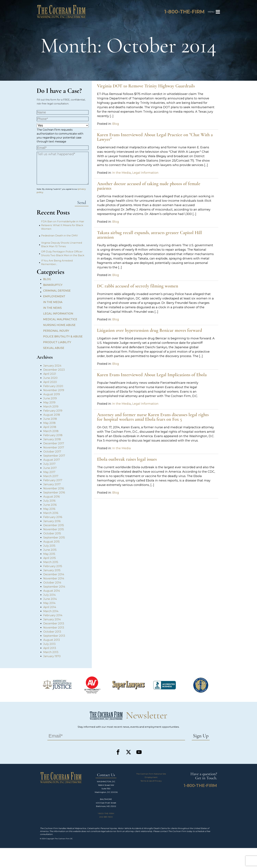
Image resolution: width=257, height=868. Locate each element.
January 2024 (52, 366)
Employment (151, 777)
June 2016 (50, 505)
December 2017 (54, 443)
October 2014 (52, 583)
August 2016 (51, 497)
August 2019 (52, 394)
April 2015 (50, 558)
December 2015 (54, 525)
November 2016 (54, 488)
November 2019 (54, 390)
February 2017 (53, 480)
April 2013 (50, 648)
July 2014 (49, 595)
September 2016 (54, 493)
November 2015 (54, 529)
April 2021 (50, 374)
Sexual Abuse (54, 348)
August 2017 (52, 460)
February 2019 (53, 411)
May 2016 (49, 509)
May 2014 (49, 603)
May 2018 (49, 423)
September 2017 (54, 456)
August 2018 (52, 415)
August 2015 (51, 542)
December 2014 (54, 574)
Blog (47, 279)
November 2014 (54, 578)
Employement (54, 296)
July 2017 (49, 464)
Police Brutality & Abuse (63, 337)
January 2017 (52, 484)
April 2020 (50, 382)
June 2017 (50, 468)
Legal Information (58, 314)
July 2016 (49, 501)
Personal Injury (56, 331)
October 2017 (52, 452)
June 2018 (50, 419)
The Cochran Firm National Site (151, 774)
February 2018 (53, 435)
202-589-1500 (106, 817)
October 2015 (52, 533)
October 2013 (52, 632)
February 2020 (53, 386)
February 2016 (53, 517)
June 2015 (50, 550)
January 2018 (52, 439)
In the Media (53, 302)
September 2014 (54, 587)
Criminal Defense (57, 291)
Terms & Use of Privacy (151, 781)
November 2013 (54, 628)
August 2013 (52, 640)
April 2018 (50, 427)
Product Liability (57, 342)
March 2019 (51, 407)
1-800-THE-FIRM (106, 813)
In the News (52, 308)
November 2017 (54, 448)
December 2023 (54, 370)
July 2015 (49, 546)
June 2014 (50, 599)
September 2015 (54, 538)
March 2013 (51, 652)
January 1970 (52, 656)
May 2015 (49, 554)
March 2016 (51, 513)
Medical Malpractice (60, 319)
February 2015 (53, 566)
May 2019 (49, 402)
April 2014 (50, 607)
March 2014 (51, 611)
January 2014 (52, 619)
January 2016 (52, 521)
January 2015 (52, 570)
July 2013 (49, 644)
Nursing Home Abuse (59, 325)
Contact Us (106, 775)
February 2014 (53, 615)
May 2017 (49, 472)
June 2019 (50, 398)
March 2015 (51, 562)
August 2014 (52, 591)
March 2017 (51, 476)
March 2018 (51, 431)
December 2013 (54, 623)
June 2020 (50, 378)
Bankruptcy (53, 285)
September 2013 (54, 636)
